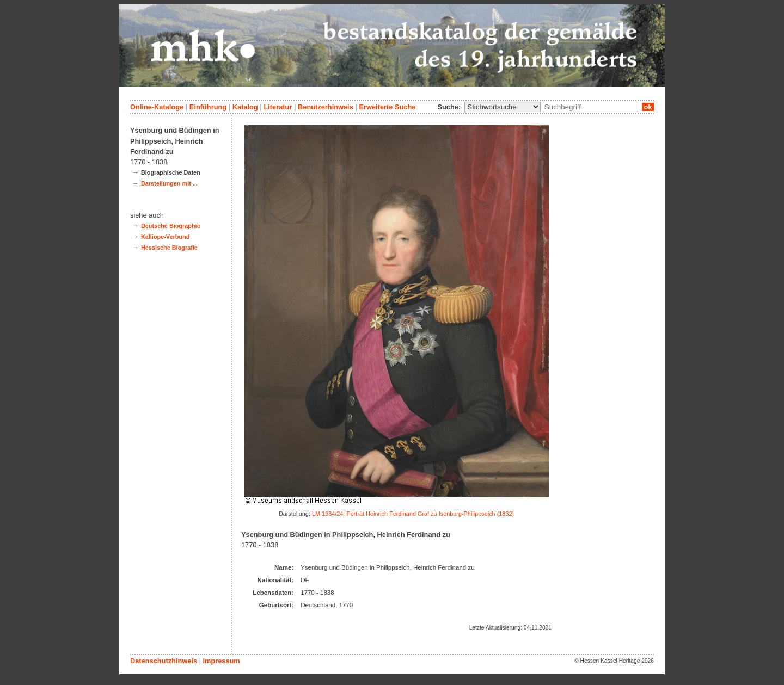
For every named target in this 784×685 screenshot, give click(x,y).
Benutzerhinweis (326, 107)
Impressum (221, 661)
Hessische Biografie (169, 248)
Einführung (208, 107)
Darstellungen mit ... (169, 183)
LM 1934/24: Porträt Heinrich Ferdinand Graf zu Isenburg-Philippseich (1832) (413, 514)
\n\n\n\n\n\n (503, 107)
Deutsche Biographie (171, 226)
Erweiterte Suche (387, 107)
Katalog (245, 107)
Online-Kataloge (157, 107)
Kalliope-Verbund (165, 237)
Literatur (278, 107)
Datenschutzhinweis (164, 661)
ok (648, 107)
